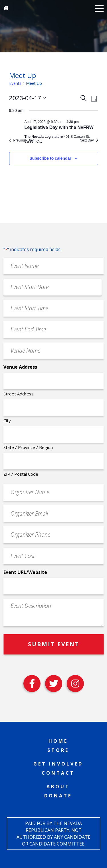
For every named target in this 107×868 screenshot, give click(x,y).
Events (15, 83)
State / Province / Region (28, 447)
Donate (58, 796)
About (58, 787)
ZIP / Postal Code (21, 474)
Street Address (19, 394)
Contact (58, 773)
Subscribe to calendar (50, 158)
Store (58, 750)
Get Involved (58, 764)
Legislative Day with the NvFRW (59, 127)
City (7, 420)
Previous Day (21, 140)
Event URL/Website (25, 572)
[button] (99, 8)
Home (58, 741)
